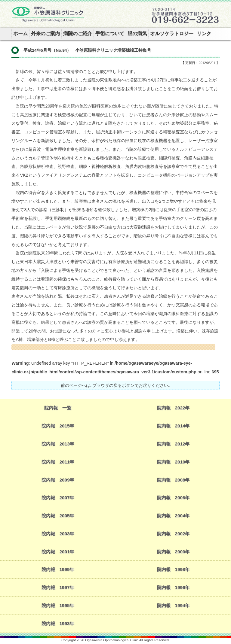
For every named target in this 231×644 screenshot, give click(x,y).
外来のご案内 (45, 33)
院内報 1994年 (173, 605)
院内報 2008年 (173, 480)
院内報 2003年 (58, 534)
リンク (204, 33)
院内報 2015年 (58, 426)
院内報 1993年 (58, 623)
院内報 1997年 (58, 587)
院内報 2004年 (173, 516)
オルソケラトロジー (172, 33)
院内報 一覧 (58, 408)
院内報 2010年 (173, 462)
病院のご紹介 (78, 33)
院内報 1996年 (173, 587)
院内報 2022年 (173, 408)
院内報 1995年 (58, 605)
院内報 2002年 (173, 534)
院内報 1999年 (58, 569)
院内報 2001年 (58, 552)
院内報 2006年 (173, 498)
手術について (110, 33)
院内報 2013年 (58, 444)
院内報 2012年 (173, 444)
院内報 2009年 (58, 480)
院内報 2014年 (173, 426)
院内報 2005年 (58, 516)
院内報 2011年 (58, 462)
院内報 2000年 (173, 552)
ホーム (20, 33)
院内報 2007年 (58, 498)
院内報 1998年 (173, 569)
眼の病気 (137, 33)
